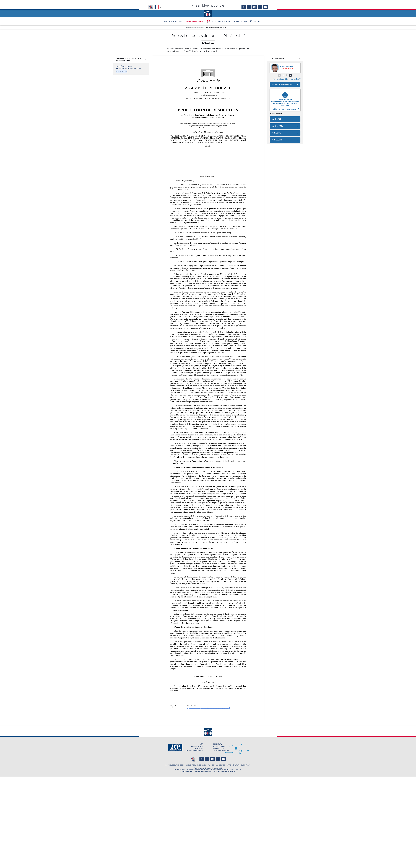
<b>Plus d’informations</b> (285, 58)
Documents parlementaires (195, 28)
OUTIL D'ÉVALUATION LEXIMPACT (238, 765)
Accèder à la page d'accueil (208, 13)
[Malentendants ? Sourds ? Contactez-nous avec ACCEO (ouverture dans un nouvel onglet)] (193, 759)
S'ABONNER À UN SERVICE (216, 765)
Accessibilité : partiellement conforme (197, 770)
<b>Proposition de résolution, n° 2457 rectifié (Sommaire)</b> (131, 59)
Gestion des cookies (236, 770)
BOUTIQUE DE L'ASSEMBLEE (174, 765)
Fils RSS (227, 770)
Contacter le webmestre (216, 770)
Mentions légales (180, 770)
